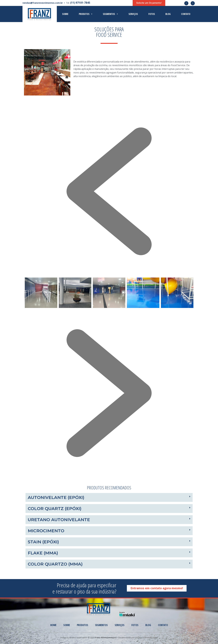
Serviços (133, 14)
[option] (41, 293)
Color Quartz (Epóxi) (55, 509)
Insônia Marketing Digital (147, 637)
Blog (168, 14)
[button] (149, 3)
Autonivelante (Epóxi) (56, 497)
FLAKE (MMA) (43, 553)
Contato (186, 14)
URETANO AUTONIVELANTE (59, 520)
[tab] (109, 497)
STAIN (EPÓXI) (43, 542)
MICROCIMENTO (46, 531)
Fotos (152, 14)
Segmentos (110, 14)
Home (53, 625)
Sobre (65, 14)
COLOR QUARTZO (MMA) (55, 564)
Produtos (86, 14)
